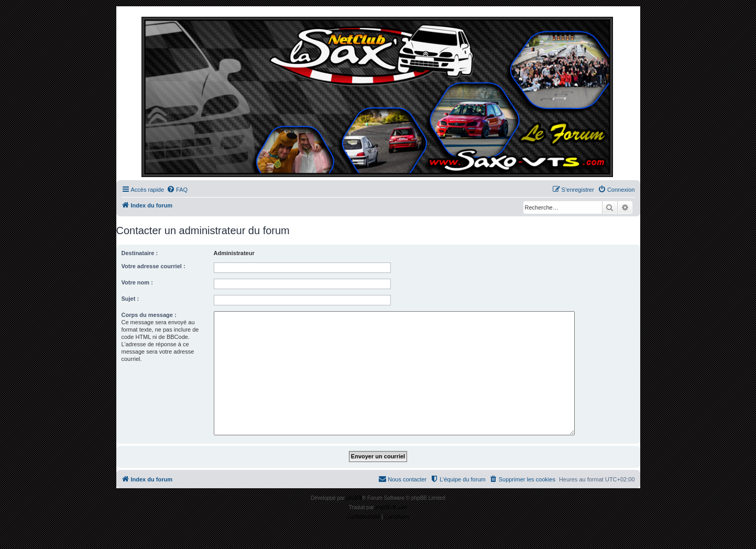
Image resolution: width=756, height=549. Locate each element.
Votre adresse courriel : (154, 266)
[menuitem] (177, 190)
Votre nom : (137, 282)
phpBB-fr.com (392, 507)
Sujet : (130, 299)
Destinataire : (140, 253)
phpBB (354, 498)
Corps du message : (149, 315)
